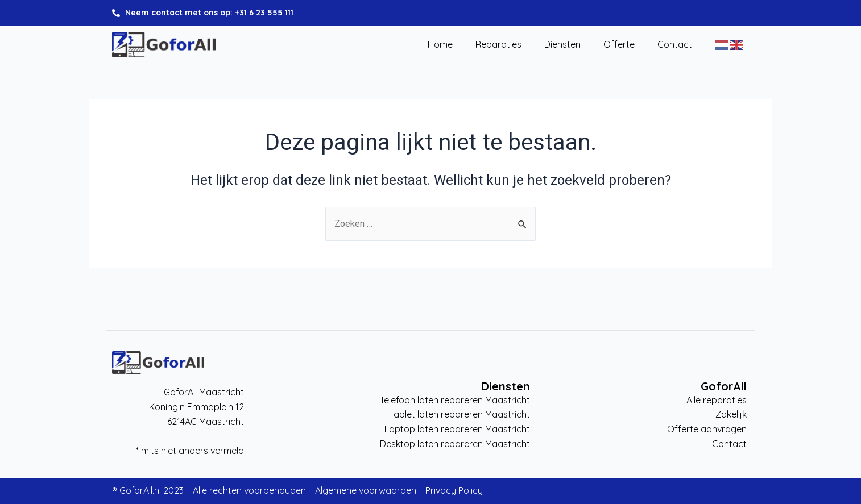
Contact (675, 45)
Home (440, 45)
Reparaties (498, 45)
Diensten (562, 45)
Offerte (619, 45)
